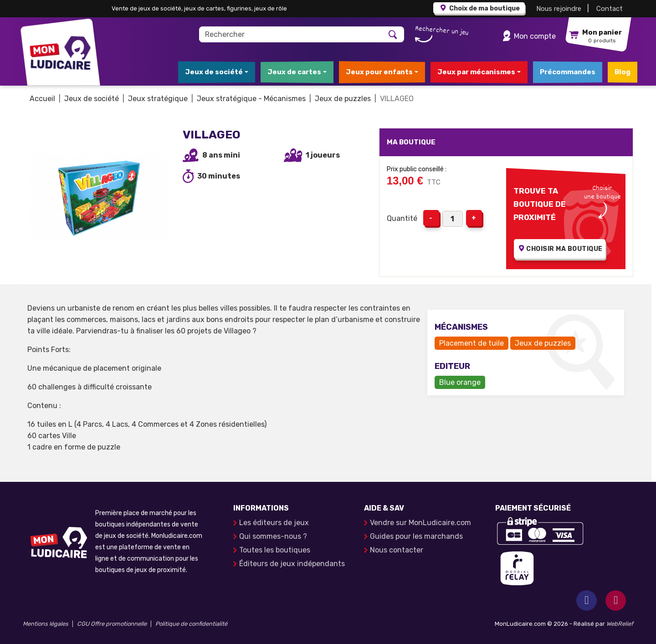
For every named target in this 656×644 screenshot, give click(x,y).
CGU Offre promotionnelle (112, 624)
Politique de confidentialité (191, 624)
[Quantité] (453, 219)
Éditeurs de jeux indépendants (292, 564)
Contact (610, 9)
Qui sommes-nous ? (273, 536)
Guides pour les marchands (416, 536)
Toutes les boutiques (275, 550)
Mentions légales (46, 624)
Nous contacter (397, 550)
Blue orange (460, 382)
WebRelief (620, 624)
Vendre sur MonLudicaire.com (420, 523)
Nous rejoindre (559, 9)
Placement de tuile (471, 343)
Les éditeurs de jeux (274, 523)
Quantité (402, 218)
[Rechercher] (291, 34)
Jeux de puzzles (543, 343)
